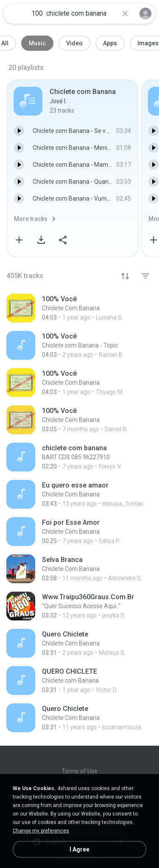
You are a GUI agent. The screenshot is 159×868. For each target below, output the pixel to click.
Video (74, 43)
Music (37, 43)
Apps (110, 43)
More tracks (31, 219)
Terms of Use (79, 771)
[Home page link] (16, 14)
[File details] (79, 308)
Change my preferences (41, 831)
